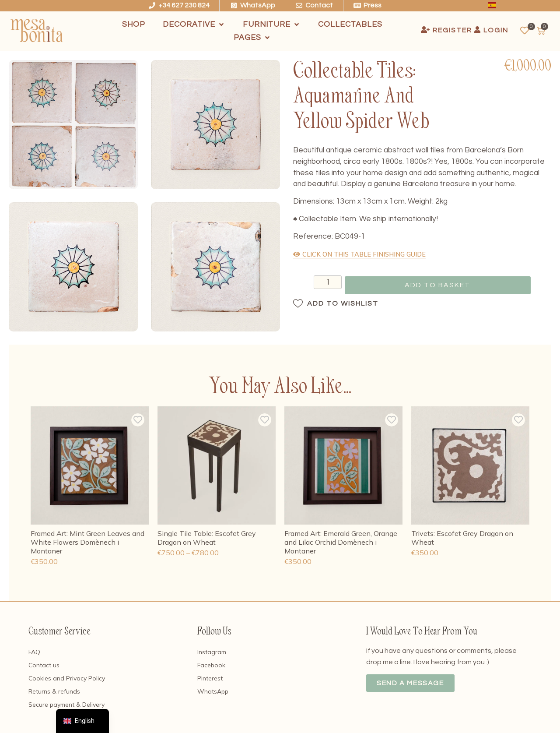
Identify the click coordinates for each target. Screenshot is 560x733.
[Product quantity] (318, 283)
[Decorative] (194, 25)
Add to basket (437, 285)
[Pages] (252, 38)
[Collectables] (350, 25)
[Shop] (134, 25)
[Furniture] (272, 25)
